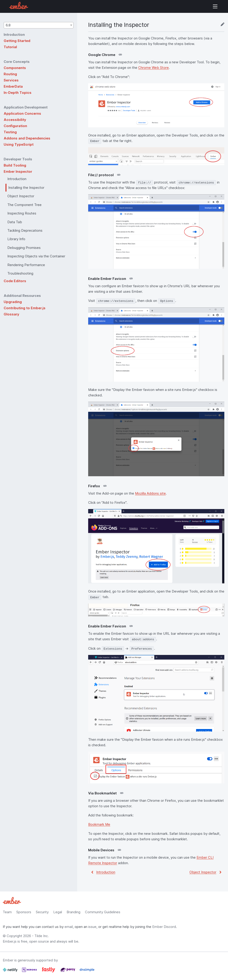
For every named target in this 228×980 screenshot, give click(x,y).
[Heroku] (30, 972)
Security (42, 912)
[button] (39, 25)
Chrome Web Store (153, 68)
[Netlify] (11, 972)
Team (7, 912)
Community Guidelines (103, 912)
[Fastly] (49, 972)
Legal (58, 912)
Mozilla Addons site (150, 493)
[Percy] (68, 972)
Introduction (106, 872)
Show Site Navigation (215, 6)
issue (92, 927)
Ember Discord (164, 927)
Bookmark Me (99, 824)
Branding (73, 912)
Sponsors (24, 912)
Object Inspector (203, 872)
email (69, 927)
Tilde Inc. (42, 936)
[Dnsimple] (87, 972)
